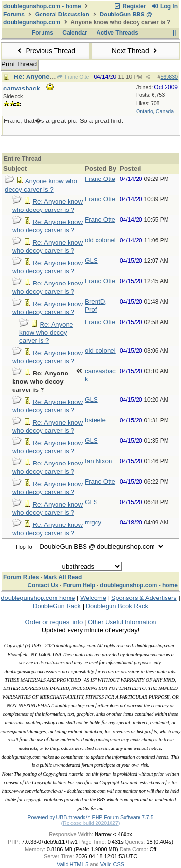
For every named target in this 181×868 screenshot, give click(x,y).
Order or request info (54, 622)
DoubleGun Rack (57, 606)
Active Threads (117, 33)
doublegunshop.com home (38, 598)
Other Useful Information (122, 622)
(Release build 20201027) (90, 823)
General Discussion (62, 15)
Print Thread (19, 64)
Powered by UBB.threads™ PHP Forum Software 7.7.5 (90, 817)
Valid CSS (112, 864)
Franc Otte (73, 77)
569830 (169, 77)
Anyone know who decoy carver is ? (41, 185)
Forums (14, 15)
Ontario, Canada (155, 111)
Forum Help (79, 585)
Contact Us (43, 585)
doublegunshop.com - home (42, 6)
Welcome (93, 598)
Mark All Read (63, 577)
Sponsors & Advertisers (144, 598)
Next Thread (136, 51)
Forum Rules (21, 577)
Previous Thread (45, 51)
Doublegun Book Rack (117, 606)
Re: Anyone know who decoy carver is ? (47, 206)
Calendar (75, 33)
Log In (165, 6)
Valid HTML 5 (73, 864)
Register (130, 6)
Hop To (24, 547)
